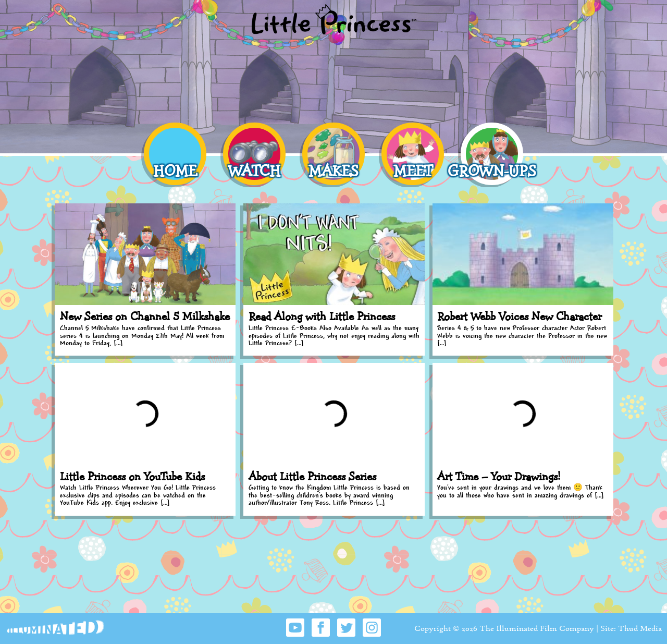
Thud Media (640, 628)
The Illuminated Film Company (537, 628)
